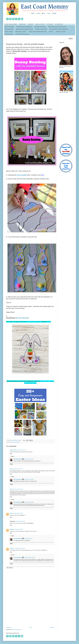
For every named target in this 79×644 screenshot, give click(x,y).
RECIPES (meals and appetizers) (24, 27)
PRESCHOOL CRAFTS (21, 32)
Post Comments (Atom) (16, 630)
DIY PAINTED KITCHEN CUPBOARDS (59, 29)
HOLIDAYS (31, 24)
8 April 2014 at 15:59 (28, 539)
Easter (11, 442)
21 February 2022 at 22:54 (20, 548)
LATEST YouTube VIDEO (11, 24)
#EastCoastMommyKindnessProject (24, 29)
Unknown (12, 529)
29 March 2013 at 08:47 (29, 459)
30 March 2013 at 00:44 (18, 489)
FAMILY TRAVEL (9, 32)
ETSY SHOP (50, 24)
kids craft (14, 442)
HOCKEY (51, 32)
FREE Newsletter (9, 34)
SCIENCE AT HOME (61, 32)
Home (31, 627)
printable (18, 442)
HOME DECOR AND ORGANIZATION (57, 27)
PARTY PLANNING (10, 27)
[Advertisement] (30, 614)
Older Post (52, 627)
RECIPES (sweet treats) (40, 27)
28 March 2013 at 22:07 (21, 450)
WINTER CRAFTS (9, 29)
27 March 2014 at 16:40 (18, 513)
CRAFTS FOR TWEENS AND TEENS (38, 32)
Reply (11, 454)
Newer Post (9, 627)
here (49, 322)
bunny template (22, 175)
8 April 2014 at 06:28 (18, 529)
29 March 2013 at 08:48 (29, 479)
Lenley (11, 513)
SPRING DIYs (22, 24)
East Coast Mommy (22, 318)
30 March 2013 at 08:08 (29, 502)
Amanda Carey (13, 450)
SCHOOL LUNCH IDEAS (41, 29)
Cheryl (11, 469)
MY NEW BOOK (59, 24)
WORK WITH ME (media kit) (22, 34)
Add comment (10, 568)
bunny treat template (33, 322)
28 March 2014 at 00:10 (20, 521)
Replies (13, 456)
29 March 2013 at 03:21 (18, 469)
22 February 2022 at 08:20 (29, 558)
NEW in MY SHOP (40, 24)
